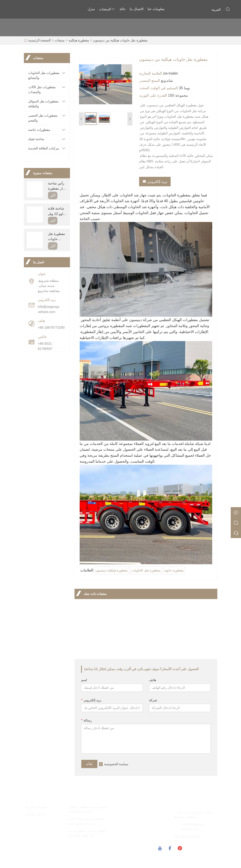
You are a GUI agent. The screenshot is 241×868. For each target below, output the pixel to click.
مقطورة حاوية (174, 570)
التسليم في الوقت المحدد (158, 88)
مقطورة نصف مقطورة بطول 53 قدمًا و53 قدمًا (88, 809)
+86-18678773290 (51, 328)
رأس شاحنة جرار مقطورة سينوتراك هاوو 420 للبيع (57, 186)
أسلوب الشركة (35, 814)
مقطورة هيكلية (79, 40)
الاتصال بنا (136, 9)
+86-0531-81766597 (45, 346)
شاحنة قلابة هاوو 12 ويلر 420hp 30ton (57, 212)
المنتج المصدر (150, 81)
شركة (153, 700)
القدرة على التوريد (153, 95)
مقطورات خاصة (39, 130)
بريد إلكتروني (155, 182)
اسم (84, 680)
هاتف (153, 680)
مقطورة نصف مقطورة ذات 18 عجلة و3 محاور (87, 833)
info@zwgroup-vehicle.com (49, 309)
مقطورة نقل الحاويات (146, 570)
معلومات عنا (156, 9)
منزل (91, 9)
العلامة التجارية (151, 73)
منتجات (60, 40)
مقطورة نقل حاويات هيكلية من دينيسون (120, 40)
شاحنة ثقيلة (36, 139)
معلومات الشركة (36, 807)
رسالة (86, 720)
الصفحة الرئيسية (39, 40)
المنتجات (107, 9)
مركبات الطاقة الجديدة (44, 148)
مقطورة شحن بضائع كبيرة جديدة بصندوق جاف (86, 821)
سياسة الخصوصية (116, 764)
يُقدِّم (89, 764)
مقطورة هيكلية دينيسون (112, 570)
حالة (123, 9)
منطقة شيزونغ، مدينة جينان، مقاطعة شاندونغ (49, 286)
